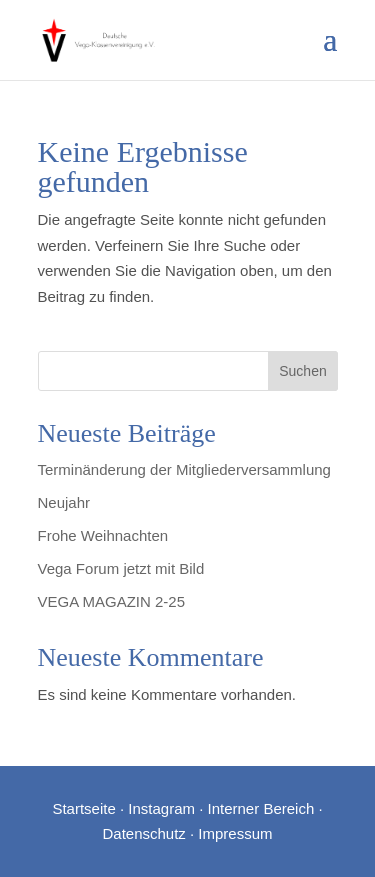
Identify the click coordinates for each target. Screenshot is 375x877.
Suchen (302, 371)
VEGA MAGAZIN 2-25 (112, 601)
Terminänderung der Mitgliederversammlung (184, 469)
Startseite (83, 808)
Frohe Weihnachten (103, 535)
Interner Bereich (261, 808)
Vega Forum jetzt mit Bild (121, 568)
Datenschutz (143, 833)
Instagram (161, 808)
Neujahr (64, 502)
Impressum (235, 833)
